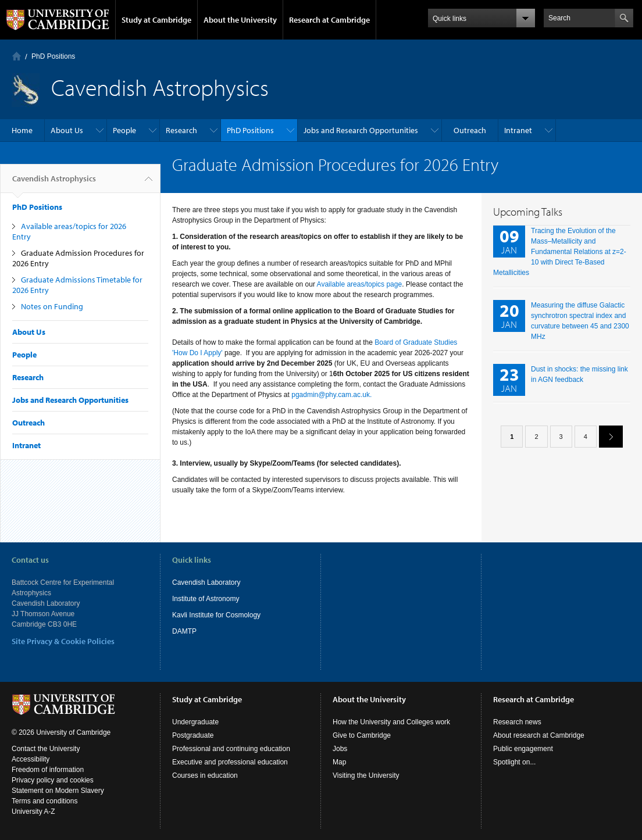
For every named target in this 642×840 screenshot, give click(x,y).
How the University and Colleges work (391, 722)
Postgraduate (193, 735)
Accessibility (31, 759)
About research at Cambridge (539, 735)
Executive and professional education (230, 762)
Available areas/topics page (359, 284)
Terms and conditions (44, 801)
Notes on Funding (52, 306)
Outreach (470, 130)
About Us (67, 130)
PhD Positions (53, 56)
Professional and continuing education (231, 749)
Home (17, 56)
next (607, 436)
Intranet (518, 130)
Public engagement (523, 749)
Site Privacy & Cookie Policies (63, 641)
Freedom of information (48, 770)
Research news (517, 722)
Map (339, 762)
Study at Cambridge (156, 20)
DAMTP (184, 631)
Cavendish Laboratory (206, 582)
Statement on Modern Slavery (58, 791)
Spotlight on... (514, 762)
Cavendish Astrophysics (54, 183)
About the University (240, 20)
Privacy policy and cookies (53, 780)
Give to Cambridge (362, 735)
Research (181, 130)
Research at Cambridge (329, 20)
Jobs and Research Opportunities (361, 130)
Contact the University (46, 749)
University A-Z (33, 812)
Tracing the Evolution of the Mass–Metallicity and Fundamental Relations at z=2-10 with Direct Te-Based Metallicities (560, 252)
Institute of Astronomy (206, 599)
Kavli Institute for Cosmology (216, 615)
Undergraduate (195, 722)
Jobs (340, 749)
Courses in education (205, 775)
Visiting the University (366, 775)
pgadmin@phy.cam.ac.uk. (331, 395)
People (124, 130)
